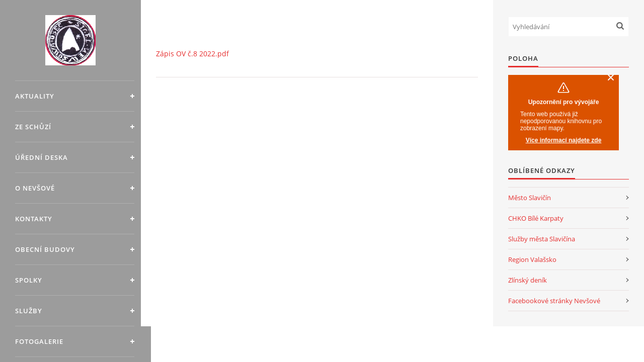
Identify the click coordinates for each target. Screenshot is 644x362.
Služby (29, 311)
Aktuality (35, 96)
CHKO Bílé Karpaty (536, 218)
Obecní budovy (45, 249)
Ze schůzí (33, 127)
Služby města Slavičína (542, 239)
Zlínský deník (528, 280)
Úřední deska (42, 157)
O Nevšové (35, 188)
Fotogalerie (39, 341)
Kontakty (34, 219)
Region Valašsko (532, 259)
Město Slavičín (530, 198)
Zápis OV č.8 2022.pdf (192, 54)
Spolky (29, 280)
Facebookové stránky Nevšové (554, 301)
